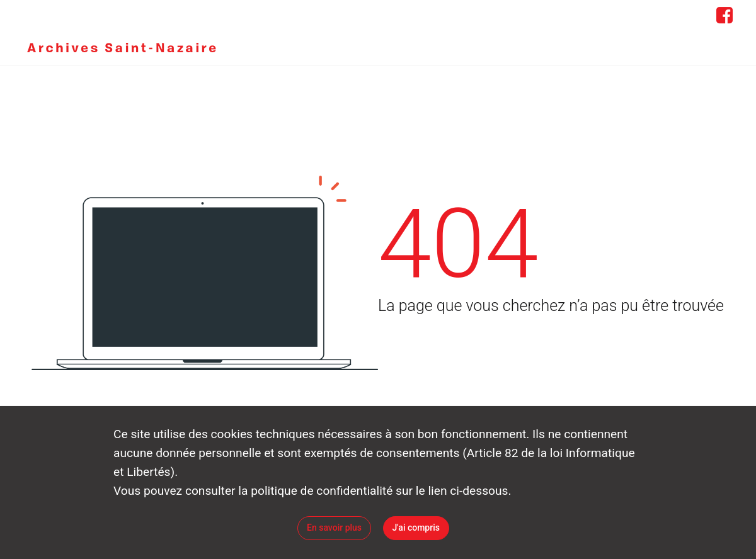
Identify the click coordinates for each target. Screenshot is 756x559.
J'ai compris (416, 528)
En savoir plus (334, 528)
